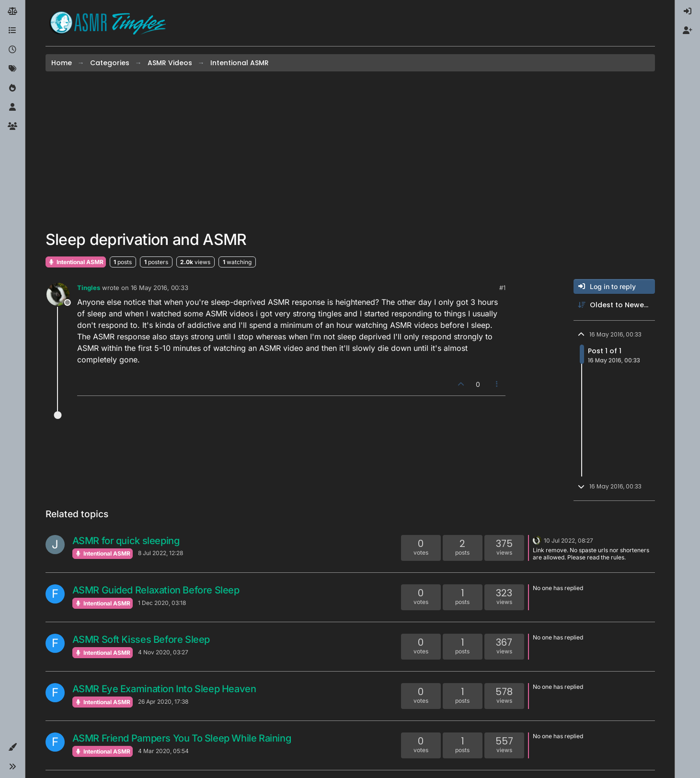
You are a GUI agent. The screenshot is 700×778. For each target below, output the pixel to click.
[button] (12, 747)
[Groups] (12, 127)
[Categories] (12, 31)
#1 (502, 288)
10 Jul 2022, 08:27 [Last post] (568, 540)
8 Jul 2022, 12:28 (161, 553)
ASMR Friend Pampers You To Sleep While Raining (182, 738)
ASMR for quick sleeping (126, 541)
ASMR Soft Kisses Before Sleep (141, 639)
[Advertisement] (350, 151)
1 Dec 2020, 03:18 (162, 603)
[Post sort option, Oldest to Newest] (614, 305)
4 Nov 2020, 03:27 (163, 652)
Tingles (89, 288)
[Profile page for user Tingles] (58, 294)
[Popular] (12, 88)
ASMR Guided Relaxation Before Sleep (156, 590)
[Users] (12, 107)
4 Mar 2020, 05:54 (163, 751)
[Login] (688, 12)
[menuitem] (688, 12)
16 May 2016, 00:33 (160, 288)
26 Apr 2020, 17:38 (163, 702)
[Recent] (12, 50)
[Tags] (12, 69)
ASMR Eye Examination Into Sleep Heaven (164, 689)
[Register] (688, 31)
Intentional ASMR (76, 262)
